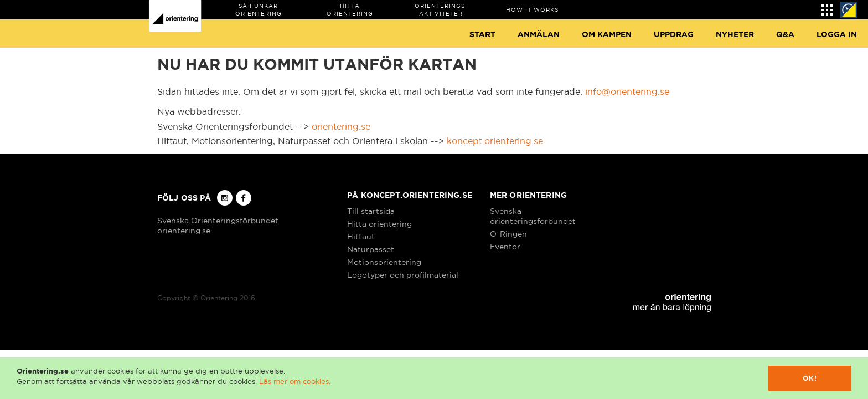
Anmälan (539, 35)
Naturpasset (371, 249)
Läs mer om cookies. (295, 381)
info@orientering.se (627, 91)
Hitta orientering (379, 224)
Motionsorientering (384, 262)
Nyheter (735, 35)
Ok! (810, 378)
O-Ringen (508, 234)
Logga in (837, 35)
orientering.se (341, 126)
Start (482, 35)
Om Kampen (607, 35)
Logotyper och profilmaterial (403, 275)
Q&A (785, 35)
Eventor (505, 247)
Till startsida (371, 211)
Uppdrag (674, 35)
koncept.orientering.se (495, 141)
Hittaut (361, 237)
